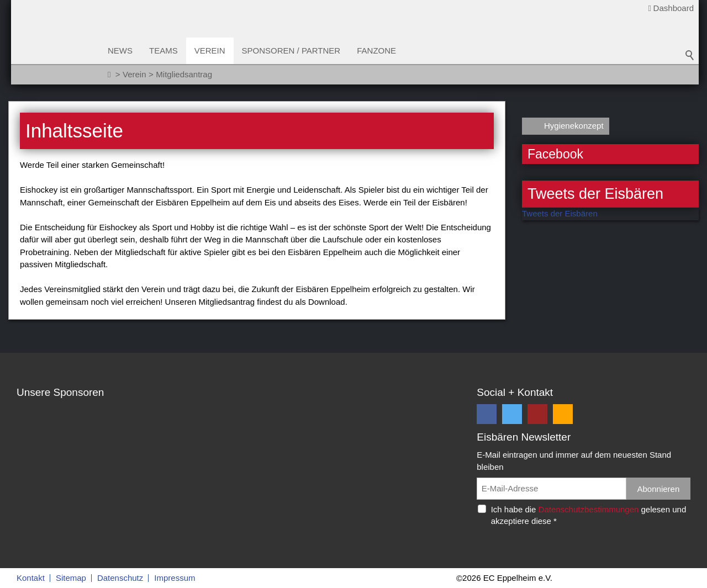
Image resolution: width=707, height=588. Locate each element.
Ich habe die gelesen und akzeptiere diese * (589, 515)
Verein (210, 51)
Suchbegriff (690, 55)
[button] (487, 414)
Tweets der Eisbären (560, 213)
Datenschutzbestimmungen (589, 509)
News (120, 51)
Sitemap (71, 578)
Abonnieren (659, 489)
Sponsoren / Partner (291, 51)
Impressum (175, 578)
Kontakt (31, 578)
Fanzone (376, 51)
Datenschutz (120, 578)
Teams (163, 51)
